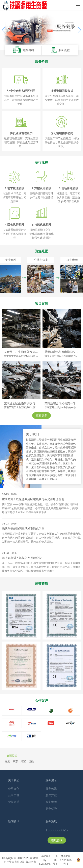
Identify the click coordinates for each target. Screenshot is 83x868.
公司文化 (14, 789)
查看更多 (41, 415)
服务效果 (51, 789)
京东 (15, 761)
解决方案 (51, 795)
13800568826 (57, 830)
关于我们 (14, 780)
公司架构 (14, 795)
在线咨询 (57, 840)
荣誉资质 (14, 802)
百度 (7, 761)
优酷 (31, 761)
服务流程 (51, 802)
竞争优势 (51, 809)
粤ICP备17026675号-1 (66, 860)
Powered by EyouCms (45, 860)
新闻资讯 (14, 821)
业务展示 (51, 780)
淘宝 (23, 761)
